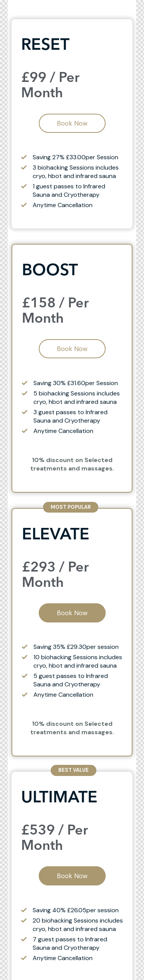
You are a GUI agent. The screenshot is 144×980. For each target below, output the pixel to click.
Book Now (72, 123)
